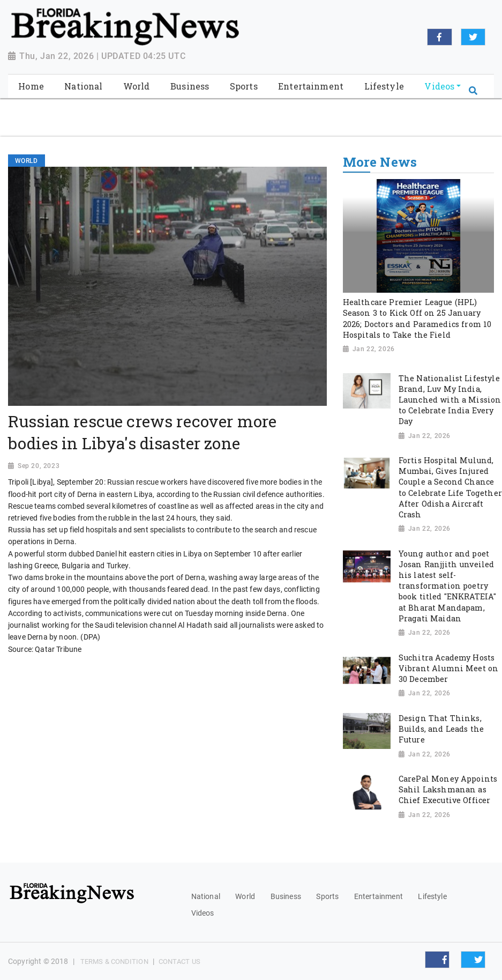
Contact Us (179, 962)
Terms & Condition (114, 962)
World (245, 896)
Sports (327, 896)
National (206, 896)
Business (286, 896)
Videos (203, 913)
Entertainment (379, 896)
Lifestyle (432, 896)
